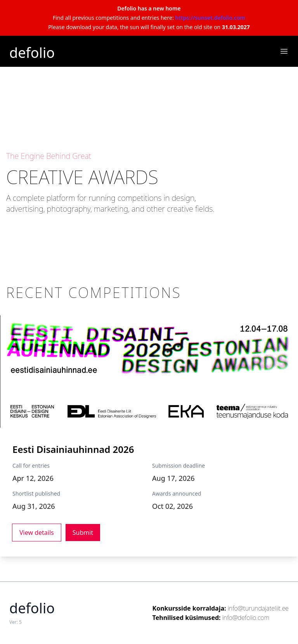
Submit (83, 533)
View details (37, 533)
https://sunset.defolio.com (210, 18)
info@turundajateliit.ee (258, 608)
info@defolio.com (246, 618)
